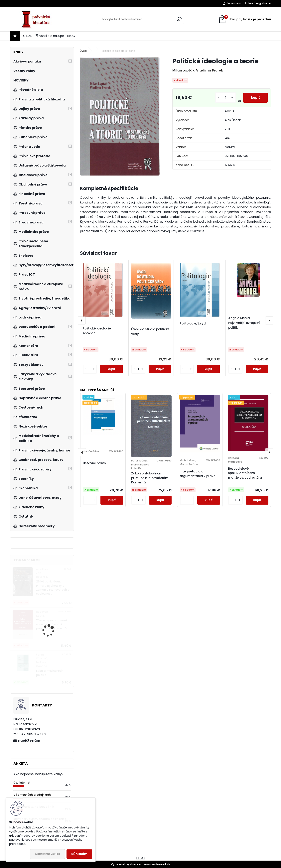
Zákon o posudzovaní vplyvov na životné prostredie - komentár (52, 625)
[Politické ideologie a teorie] (120, 116)
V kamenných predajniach (32, 795)
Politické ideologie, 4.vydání (97, 331)
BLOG (71, 36)
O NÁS (28, 36)
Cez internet (22, 783)
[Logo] (37, 19)
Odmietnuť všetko (47, 854)
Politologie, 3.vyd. (193, 323)
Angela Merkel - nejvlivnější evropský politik (244, 323)
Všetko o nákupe (50, 36)
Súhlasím (79, 854)
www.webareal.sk (157, 864)
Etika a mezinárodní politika (50, 673)
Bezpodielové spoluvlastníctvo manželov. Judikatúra (245, 473)
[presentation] (82, 320)
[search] (179, 19)
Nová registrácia (260, 3)
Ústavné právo (94, 463)
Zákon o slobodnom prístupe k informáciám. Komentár (150, 478)
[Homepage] (15, 36)
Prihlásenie (234, 3)
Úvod (83, 51)
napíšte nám (29, 741)
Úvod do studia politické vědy (150, 332)
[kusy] (225, 98)
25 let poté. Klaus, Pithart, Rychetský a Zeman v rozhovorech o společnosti (53, 588)
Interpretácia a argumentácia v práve (198, 474)
